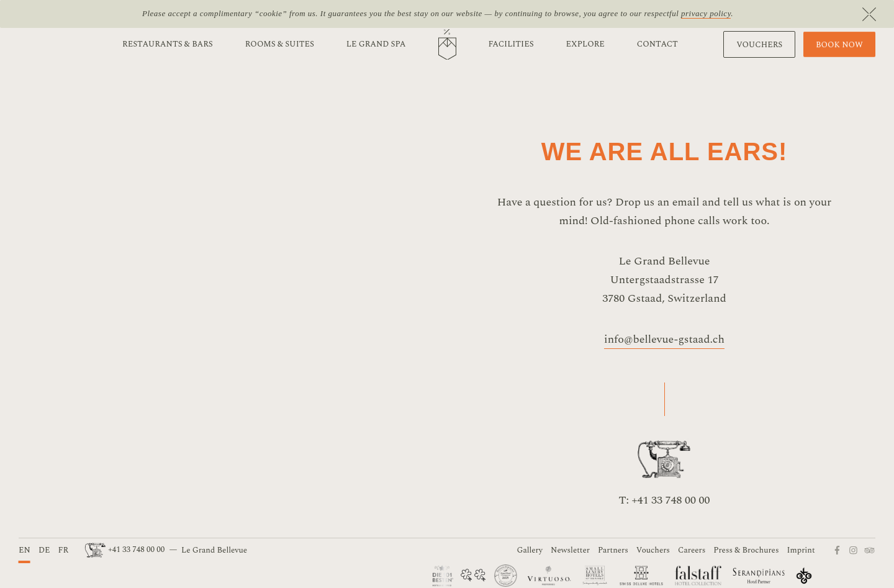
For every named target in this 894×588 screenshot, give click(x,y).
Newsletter (570, 550)
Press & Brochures (746, 550)
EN (25, 550)
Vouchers (653, 550)
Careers (692, 550)
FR (63, 550)
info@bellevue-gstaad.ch (664, 339)
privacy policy (706, 13)
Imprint (801, 550)
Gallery (530, 550)
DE (44, 550)
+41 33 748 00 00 (126, 550)
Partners (613, 550)
